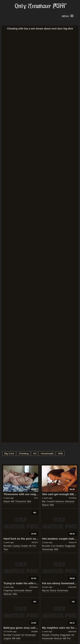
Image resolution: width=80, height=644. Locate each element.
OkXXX (35, 542)
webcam (8, 594)
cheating (24, 453)
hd (35, 453)
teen (6, 549)
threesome (21, 501)
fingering (8, 591)
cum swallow (58, 546)
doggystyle (70, 546)
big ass (46, 591)
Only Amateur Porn (40, 6)
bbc (44, 501)
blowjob (46, 635)
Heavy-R (73, 542)
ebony (53, 591)
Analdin (35, 631)
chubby (24, 546)
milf (13, 501)
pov (34, 546)
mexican (58, 639)
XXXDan (73, 498)
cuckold (50, 501)
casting (16, 546)
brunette (8, 546)
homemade (47, 453)
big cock (9, 453)
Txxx (36, 498)
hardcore (60, 501)
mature (7, 501)
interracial (70, 501)
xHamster (34, 587)
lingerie (7, 639)
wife (60, 453)
